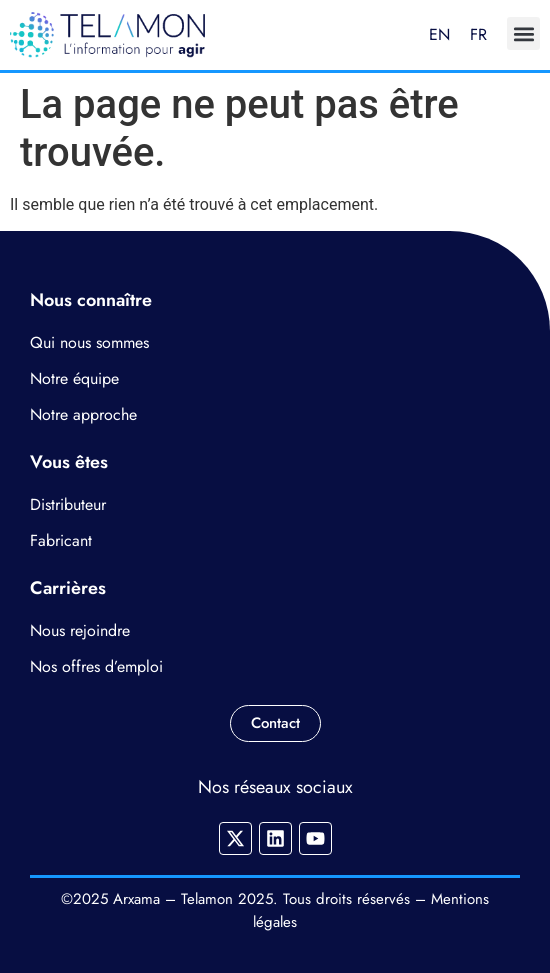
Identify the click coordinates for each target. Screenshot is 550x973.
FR (478, 34)
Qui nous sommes (89, 342)
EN (439, 34)
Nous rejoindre (80, 630)
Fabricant (61, 540)
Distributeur (68, 504)
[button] (523, 33)
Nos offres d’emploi (96, 666)
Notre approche (83, 414)
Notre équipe (74, 378)
